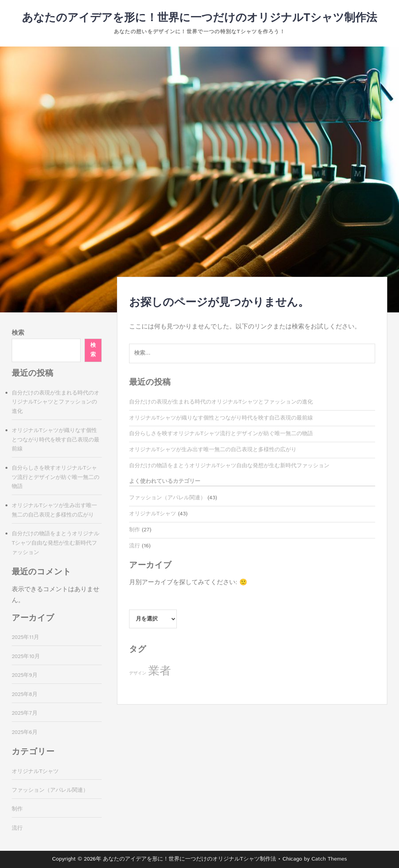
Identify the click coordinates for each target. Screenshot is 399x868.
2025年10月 (26, 656)
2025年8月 (25, 694)
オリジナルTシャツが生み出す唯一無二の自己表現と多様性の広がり (213, 450)
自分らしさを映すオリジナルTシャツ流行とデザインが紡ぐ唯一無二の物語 (221, 434)
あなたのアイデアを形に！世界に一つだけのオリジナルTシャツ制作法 (199, 18)
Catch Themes (329, 859)
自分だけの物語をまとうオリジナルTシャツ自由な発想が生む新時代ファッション (229, 466)
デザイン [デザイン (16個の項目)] (138, 673)
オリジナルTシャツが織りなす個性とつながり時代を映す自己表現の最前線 (221, 418)
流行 (135, 546)
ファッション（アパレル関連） (167, 498)
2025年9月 (25, 675)
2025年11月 (25, 637)
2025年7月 (25, 713)
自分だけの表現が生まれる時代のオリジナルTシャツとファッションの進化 (221, 402)
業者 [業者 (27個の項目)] (160, 671)
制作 (135, 530)
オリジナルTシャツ (153, 514)
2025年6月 (25, 732)
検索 (18, 333)
